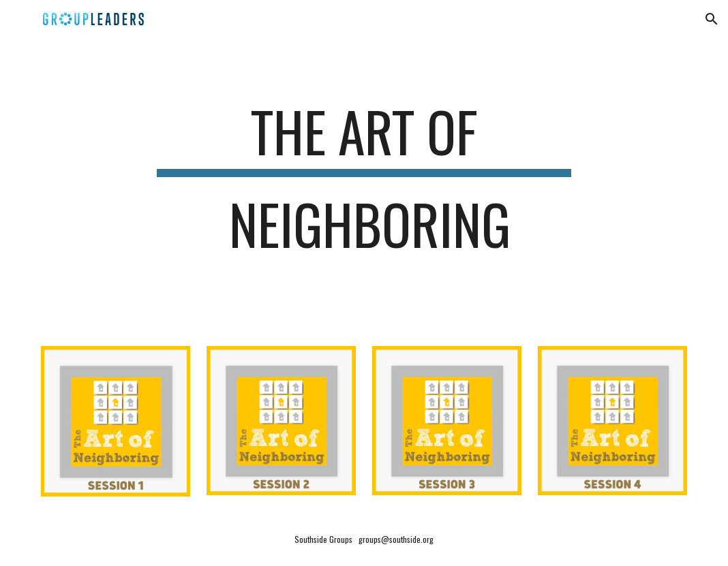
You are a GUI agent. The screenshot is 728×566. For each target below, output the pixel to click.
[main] (364, 184)
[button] (712, 19)
